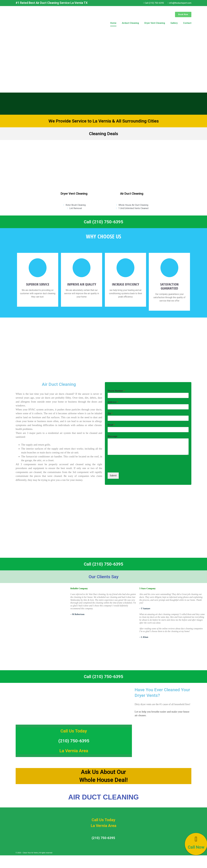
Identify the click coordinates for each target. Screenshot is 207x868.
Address (113, 402)
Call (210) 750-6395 (104, 222)
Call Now (196, 847)
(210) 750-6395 (74, 741)
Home (113, 23)
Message (112, 436)
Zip (110, 413)
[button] (183, 14)
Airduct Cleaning (130, 23)
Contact (187, 23)
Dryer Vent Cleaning (155, 23)
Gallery (174, 23)
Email (111, 425)
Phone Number (116, 391)
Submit (113, 476)
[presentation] (128, 468)
